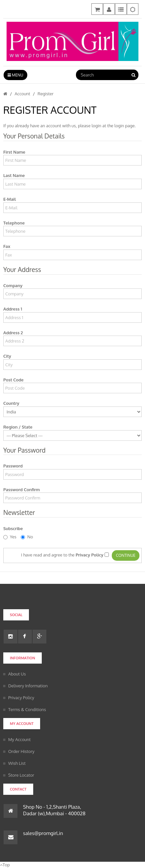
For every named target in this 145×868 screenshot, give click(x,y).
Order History (21, 751)
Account (23, 94)
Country (11, 403)
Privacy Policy (21, 698)
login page (125, 126)
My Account (19, 739)
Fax (7, 246)
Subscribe (13, 528)
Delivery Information (28, 686)
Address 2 (13, 333)
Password (13, 466)
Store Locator (21, 775)
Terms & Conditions (27, 709)
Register (46, 94)
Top (5, 865)
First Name (14, 152)
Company (13, 285)
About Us (17, 674)
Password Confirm (22, 490)
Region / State (18, 427)
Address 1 (13, 309)
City (7, 356)
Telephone (14, 223)
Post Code (13, 380)
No (27, 537)
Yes (10, 537)
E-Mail (10, 199)
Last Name (14, 175)
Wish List (17, 763)
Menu (15, 75)
